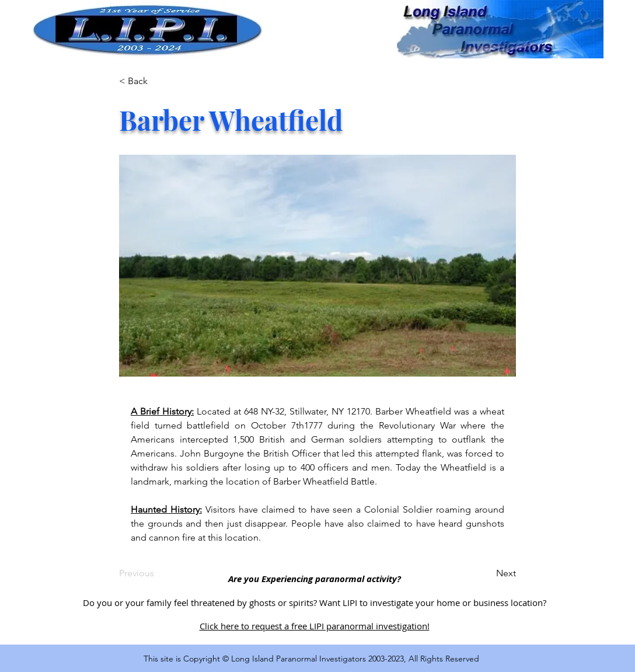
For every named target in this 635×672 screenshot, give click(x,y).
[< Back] (158, 81)
